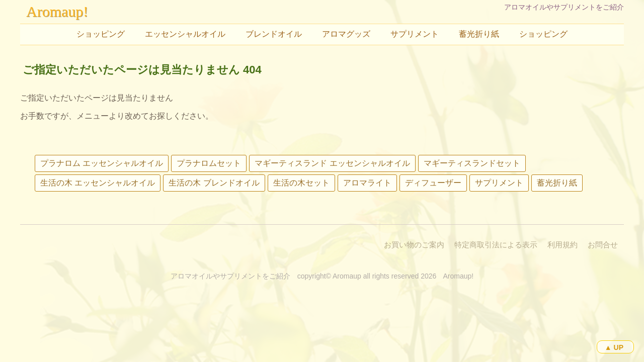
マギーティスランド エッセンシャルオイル (332, 163)
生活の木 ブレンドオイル (214, 183)
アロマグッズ (346, 34)
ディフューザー (433, 183)
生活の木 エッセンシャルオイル (98, 183)
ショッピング (101, 34)
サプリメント (415, 34)
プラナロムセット (209, 163)
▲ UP (614, 347)
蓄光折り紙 (479, 34)
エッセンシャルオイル (185, 34)
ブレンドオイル (274, 34)
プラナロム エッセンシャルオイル (102, 163)
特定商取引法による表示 (496, 245)
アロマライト (367, 183)
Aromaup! (57, 11)
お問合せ (603, 245)
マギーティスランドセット (472, 163)
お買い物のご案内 (414, 245)
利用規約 (562, 245)
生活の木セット (301, 183)
